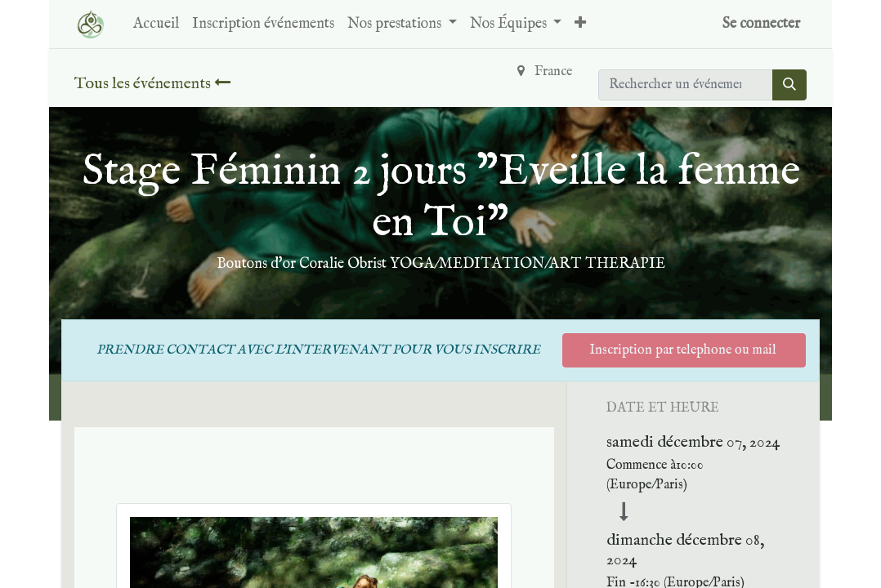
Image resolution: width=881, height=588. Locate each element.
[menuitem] (156, 24)
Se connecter (761, 24)
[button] (580, 24)
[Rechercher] (789, 85)
